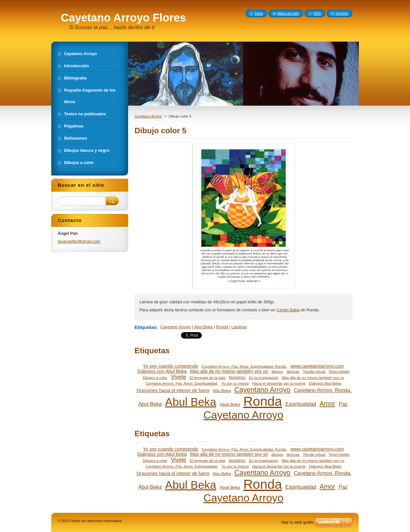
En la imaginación (264, 377)
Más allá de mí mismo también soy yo (313, 377)
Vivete (178, 377)
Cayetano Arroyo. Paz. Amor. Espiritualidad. (182, 383)
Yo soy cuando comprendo (170, 366)
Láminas (239, 327)
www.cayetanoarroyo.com (317, 366)
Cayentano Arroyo (262, 390)
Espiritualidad (301, 404)
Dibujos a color (155, 377)
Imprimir (342, 13)
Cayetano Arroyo (148, 116)
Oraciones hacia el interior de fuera (173, 390)
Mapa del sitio (288, 13)
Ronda (222, 327)
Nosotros (237, 377)
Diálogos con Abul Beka (162, 371)
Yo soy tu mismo (235, 383)
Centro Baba (288, 310)
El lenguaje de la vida (207, 377)
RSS (317, 13)
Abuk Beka (230, 404)
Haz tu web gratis (297, 522)
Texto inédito (339, 371)
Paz (343, 404)
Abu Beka (222, 391)
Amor (328, 404)
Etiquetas (146, 327)
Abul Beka (203, 327)
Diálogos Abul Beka (325, 383)
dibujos (277, 371)
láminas (293, 371)
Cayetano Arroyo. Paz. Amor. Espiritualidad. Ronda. (244, 366)
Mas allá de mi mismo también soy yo (229, 371)
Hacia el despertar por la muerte (279, 383)
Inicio (259, 13)
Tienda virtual (314, 371)
